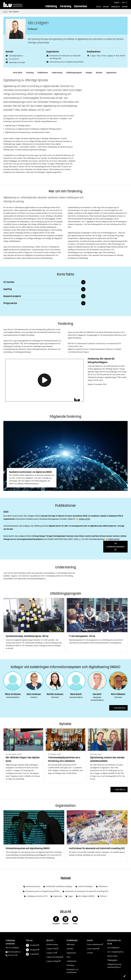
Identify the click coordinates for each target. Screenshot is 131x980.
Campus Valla (51, 949)
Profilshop (70, 965)
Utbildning (51, 6)
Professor (103, 896)
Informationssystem (33, 886)
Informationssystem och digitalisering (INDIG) (67, 62)
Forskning (66, 6)
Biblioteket (71, 944)
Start (6, 12)
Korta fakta (18, 73)
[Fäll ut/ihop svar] (83, 282)
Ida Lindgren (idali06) (86, 896)
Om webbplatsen (113, 948)
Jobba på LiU (115, 7)
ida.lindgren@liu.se (16, 56)
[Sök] (124, 2)
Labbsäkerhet (71, 961)
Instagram (32, 950)
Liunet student (92, 949)
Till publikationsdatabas (115, 545)
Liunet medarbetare (94, 944)
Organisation (111, 73)
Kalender (70, 949)
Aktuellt (106, 7)
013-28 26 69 (14, 59)
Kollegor (89, 73)
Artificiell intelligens (85, 886)
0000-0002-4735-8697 (17, 62)
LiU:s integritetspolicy (115, 952)
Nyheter (99, 73)
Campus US (51, 953)
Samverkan (80, 6)
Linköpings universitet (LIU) (37, 896)
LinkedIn (31, 954)
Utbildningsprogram (74, 73)
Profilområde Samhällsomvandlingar (59, 886)
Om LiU (99, 7)
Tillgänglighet (112, 960)
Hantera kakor (112, 956)
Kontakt (125, 7)
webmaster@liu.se (114, 967)
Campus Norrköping (54, 957)
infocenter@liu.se (14, 952)
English (117, 3)
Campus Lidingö (52, 961)
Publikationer (43, 73)
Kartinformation (52, 944)
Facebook (31, 945)
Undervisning (57, 73)
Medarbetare (103, 886)
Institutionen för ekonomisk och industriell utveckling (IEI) (86, 891)
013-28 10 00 (13, 955)
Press (69, 957)
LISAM (90, 953)
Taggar (70, 896)
